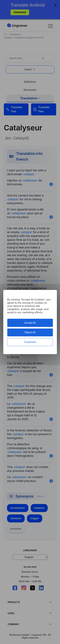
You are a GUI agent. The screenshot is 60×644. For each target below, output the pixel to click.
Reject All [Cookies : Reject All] (30, 332)
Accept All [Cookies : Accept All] (30, 323)
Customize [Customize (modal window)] (30, 342)
